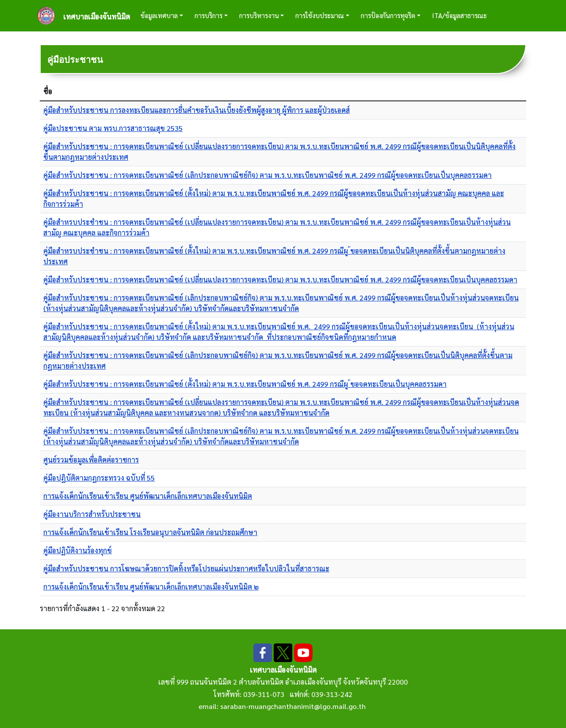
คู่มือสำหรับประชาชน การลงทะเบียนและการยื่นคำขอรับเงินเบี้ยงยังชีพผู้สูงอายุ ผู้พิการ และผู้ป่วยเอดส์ (197, 110)
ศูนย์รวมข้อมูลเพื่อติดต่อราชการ (91, 460)
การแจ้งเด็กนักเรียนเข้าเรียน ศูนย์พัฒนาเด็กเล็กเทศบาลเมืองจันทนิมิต (148, 496)
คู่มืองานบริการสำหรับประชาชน (92, 514)
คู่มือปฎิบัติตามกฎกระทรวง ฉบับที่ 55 (99, 478)
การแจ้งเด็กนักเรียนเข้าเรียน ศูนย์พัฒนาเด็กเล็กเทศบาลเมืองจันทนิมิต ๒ (151, 587)
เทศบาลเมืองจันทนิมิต (97, 17)
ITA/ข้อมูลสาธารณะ (459, 15)
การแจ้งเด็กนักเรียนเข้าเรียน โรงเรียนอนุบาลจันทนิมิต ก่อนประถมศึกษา (150, 532)
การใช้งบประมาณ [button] (320, 15)
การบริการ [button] (208, 15)
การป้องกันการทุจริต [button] (388, 15)
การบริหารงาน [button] (259, 15)
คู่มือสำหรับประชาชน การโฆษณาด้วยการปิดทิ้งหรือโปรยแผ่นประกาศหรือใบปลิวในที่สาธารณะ (186, 568)
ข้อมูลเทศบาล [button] (159, 15)
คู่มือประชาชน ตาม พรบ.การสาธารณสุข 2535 (113, 128)
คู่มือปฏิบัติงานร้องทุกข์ (78, 550)
